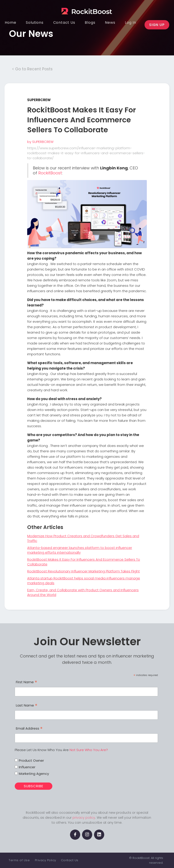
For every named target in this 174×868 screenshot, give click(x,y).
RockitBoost (50, 173)
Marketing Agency (34, 774)
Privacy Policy (46, 860)
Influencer (27, 767)
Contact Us (70, 860)
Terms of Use (19, 860)
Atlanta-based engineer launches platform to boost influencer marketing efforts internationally (80, 550)
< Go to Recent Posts (32, 69)
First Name (27, 683)
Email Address (29, 729)
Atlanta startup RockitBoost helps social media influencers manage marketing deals (84, 581)
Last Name (27, 706)
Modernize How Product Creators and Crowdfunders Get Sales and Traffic (83, 538)
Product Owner (31, 760)
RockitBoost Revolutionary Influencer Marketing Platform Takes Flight (83, 571)
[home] (84, 8)
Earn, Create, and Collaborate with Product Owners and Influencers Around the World (83, 592)
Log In (130, 23)
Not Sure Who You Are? (89, 750)
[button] (35, 23)
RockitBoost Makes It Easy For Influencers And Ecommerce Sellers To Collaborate (84, 562)
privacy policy (84, 818)
